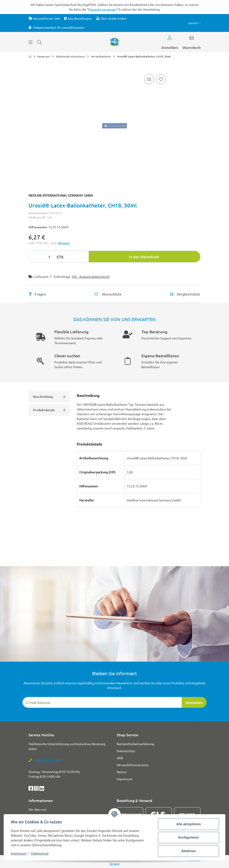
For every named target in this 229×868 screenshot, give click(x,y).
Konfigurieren (188, 837)
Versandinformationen (133, 765)
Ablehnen (188, 851)
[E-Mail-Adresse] (102, 702)
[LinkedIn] (42, 789)
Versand (64, 243)
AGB (120, 758)
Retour (122, 772)
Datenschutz (40, 854)
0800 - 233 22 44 (48, 760)
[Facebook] (31, 789)
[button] (194, 23)
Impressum (19, 854)
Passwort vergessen (102, 9)
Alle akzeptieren (188, 824)
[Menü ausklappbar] (31, 42)
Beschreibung (49, 397)
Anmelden (194, 702)
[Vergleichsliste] (149, 79)
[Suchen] (39, 42)
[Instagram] (37, 789)
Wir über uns (37, 809)
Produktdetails (49, 410)
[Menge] (42, 257)
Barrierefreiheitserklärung (135, 744)
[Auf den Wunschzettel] (161, 79)
